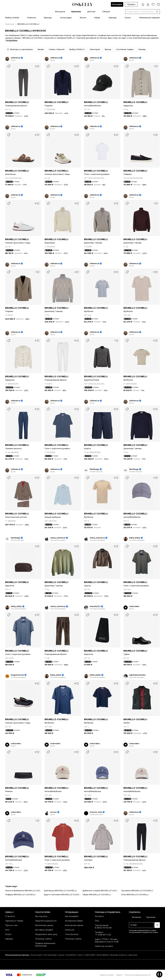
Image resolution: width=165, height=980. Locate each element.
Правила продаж (107, 975)
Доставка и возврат (44, 930)
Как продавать (72, 916)
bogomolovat (17, 675)
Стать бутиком (72, 934)
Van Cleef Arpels (50, 955)
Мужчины (76, 12)
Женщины (60, 12)
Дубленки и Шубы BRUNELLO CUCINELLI (102, 891)
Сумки (128, 18)
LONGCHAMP (90, 955)
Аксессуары (66, 18)
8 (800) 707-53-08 (103, 928)
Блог (7, 930)
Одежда (112, 18)
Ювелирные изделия (149, 18)
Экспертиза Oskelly (74, 921)
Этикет (8, 934)
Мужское (10, 24)
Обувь (97, 18)
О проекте (10, 916)
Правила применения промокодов (45, 945)
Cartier (80, 955)
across (53, 812)
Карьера (9, 939)
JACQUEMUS (71, 955)
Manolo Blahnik (103, 955)
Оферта (119, 975)
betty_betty (135, 538)
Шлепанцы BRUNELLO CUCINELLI (60, 891)
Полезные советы (43, 939)
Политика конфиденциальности (138, 975)
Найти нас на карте (104, 946)
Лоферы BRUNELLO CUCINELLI (20, 895)
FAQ (97, 921)
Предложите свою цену (46, 934)
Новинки (32, 18)
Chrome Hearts (36, 955)
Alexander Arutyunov (119, 955)
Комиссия (70, 930)
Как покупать (41, 916)
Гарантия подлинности (46, 921)
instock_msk (96, 812)
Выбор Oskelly (12, 18)
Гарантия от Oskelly (14, 921)
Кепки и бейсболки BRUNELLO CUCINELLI (24, 891)
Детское (91, 12)
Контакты (99, 916)
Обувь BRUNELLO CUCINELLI (97, 895)
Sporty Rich (133, 955)
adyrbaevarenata (137, 675)
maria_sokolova (58, 538)
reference (16, 58)
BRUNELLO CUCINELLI (17, 102)
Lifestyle (106, 12)
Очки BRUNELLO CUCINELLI (135, 895)
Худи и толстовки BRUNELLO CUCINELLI (63, 895)
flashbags (94, 469)
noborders (134, 606)
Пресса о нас (11, 925)
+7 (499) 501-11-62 (103, 935)
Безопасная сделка (44, 925)
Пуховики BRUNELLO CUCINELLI (137, 891)
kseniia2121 (95, 606)
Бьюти (83, 18)
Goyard (61, 955)
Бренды (48, 18)
